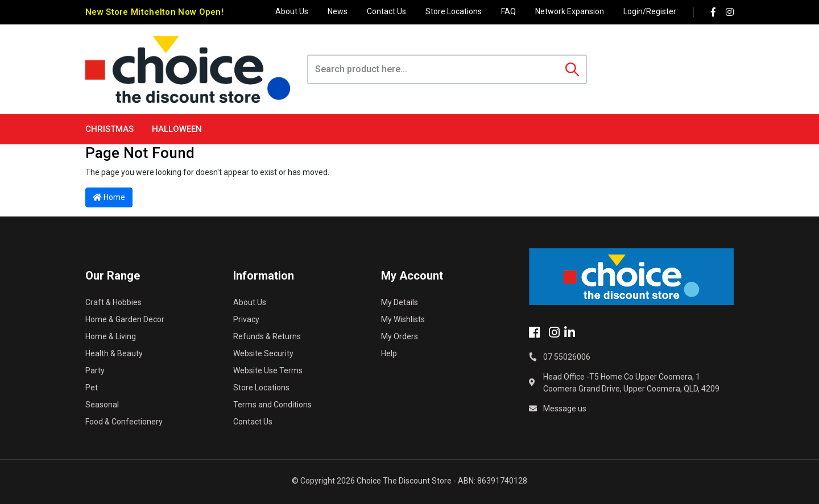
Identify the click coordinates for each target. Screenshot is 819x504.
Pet (92, 388)
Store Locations (454, 11)
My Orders (400, 336)
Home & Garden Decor (125, 319)
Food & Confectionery (124, 422)
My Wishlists (403, 319)
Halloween (177, 129)
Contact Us (386, 11)
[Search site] (572, 69)
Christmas (109, 129)
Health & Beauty (114, 353)
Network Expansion (570, 11)
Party (95, 370)
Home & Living (111, 336)
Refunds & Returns (267, 336)
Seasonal (102, 405)
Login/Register (650, 11)
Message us (565, 409)
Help (389, 353)
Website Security (263, 353)
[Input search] (434, 69)
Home (109, 197)
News (338, 11)
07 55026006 (567, 357)
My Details (400, 302)
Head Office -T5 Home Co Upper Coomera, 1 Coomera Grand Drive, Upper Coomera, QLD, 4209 (631, 383)
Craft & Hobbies (113, 302)
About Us (292, 11)
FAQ (508, 11)
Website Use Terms (268, 370)
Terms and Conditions (272, 405)
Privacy (246, 319)
